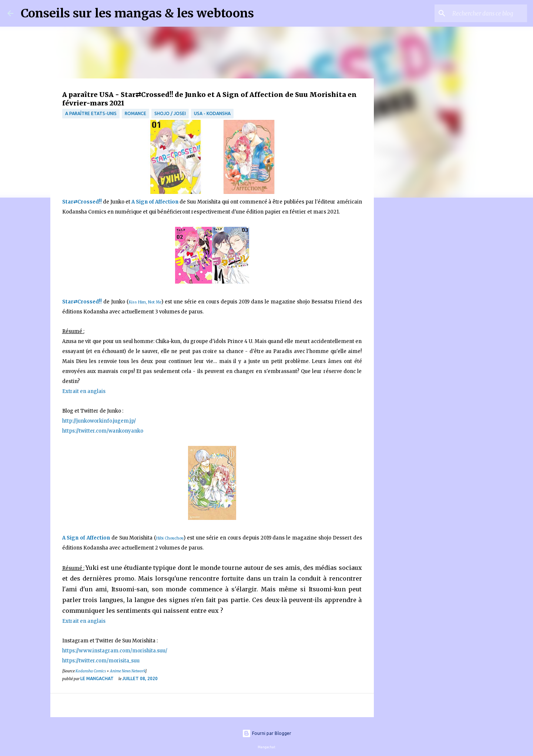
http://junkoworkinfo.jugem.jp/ (99, 421)
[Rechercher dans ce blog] (488, 13)
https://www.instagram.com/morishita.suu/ (115, 651)
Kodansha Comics (91, 671)
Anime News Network (128, 671)
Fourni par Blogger (267, 733)
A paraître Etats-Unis (91, 113)
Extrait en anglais (84, 391)
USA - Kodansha (212, 113)
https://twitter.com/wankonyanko (103, 431)
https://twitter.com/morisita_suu (101, 661)
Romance (135, 113)
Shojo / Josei (170, 113)
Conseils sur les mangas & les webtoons (137, 13)
